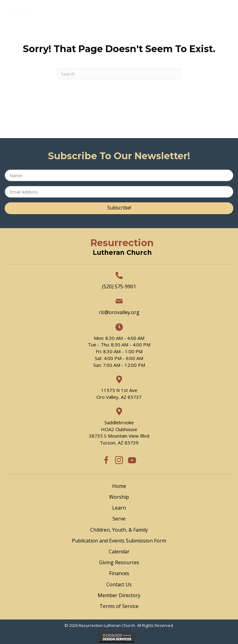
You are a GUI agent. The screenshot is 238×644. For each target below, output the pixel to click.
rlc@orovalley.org (119, 312)
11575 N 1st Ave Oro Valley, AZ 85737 (119, 394)
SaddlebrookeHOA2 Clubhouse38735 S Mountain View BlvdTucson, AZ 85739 (119, 432)
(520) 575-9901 (119, 286)
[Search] (119, 74)
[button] (119, 208)
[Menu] (130, 30)
